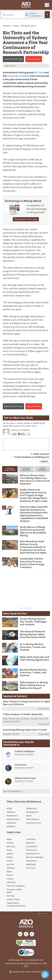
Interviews (31, 839)
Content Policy (13, 899)
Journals (10, 864)
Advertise (11, 882)
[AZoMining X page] (32, 934)
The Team (31, 868)
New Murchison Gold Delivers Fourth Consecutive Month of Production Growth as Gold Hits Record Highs (33, 547)
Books (9, 850)
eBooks (10, 854)
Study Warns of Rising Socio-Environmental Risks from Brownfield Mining (33, 531)
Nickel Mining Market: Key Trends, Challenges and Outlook (33, 622)
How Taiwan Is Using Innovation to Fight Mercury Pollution (26, 703)
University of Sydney (18, 76)
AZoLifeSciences (33, 823)
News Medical (33, 819)
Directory (11, 846)
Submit (44, 461)
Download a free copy (26, 219)
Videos (10, 857)
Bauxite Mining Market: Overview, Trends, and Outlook (33, 672)
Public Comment (41, 454)
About (9, 871)
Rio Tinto (39, 72)
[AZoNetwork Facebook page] (26, 934)
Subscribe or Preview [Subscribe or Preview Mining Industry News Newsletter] (24, 781)
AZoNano (11, 812)
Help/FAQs (31, 864)
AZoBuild (11, 826)
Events (10, 861)
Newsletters (32, 861)
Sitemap (10, 896)
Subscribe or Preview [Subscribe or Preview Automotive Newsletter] (24, 768)
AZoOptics (11, 823)
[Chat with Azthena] (45, 974)
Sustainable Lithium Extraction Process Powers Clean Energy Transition (32, 563)
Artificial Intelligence (25, 751)
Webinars (31, 843)
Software (11, 868)
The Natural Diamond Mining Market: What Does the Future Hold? (33, 634)
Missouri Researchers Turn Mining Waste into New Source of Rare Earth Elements (35, 479)
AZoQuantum (32, 812)
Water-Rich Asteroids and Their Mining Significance (35, 658)
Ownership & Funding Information (16, 904)
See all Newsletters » (13, 791)
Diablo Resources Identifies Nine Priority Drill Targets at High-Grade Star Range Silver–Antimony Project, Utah (34, 495)
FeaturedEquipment (26, 469)
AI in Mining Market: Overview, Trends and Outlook (33, 647)
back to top (43, 913)
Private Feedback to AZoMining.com (32, 457)
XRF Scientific (14, 734)
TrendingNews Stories (10, 469)
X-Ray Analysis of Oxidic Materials (23, 714)
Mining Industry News (25, 778)
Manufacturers (33, 854)
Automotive (21, 765)
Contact (10, 879)
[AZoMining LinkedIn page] (20, 934)
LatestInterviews (42, 469)
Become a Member (35, 857)
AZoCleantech (13, 819)
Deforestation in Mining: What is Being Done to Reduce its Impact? (34, 685)
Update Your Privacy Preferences (26, 972)
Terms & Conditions (16, 886)
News (16, 26)
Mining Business (29, 26)
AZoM (9, 808)
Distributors (32, 850)
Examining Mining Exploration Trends (25, 730)
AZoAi (29, 816)
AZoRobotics (12, 816)
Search (10, 875)
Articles (10, 843)
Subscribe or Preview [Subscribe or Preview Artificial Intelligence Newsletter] (24, 754)
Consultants (32, 846)
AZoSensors (31, 808)
